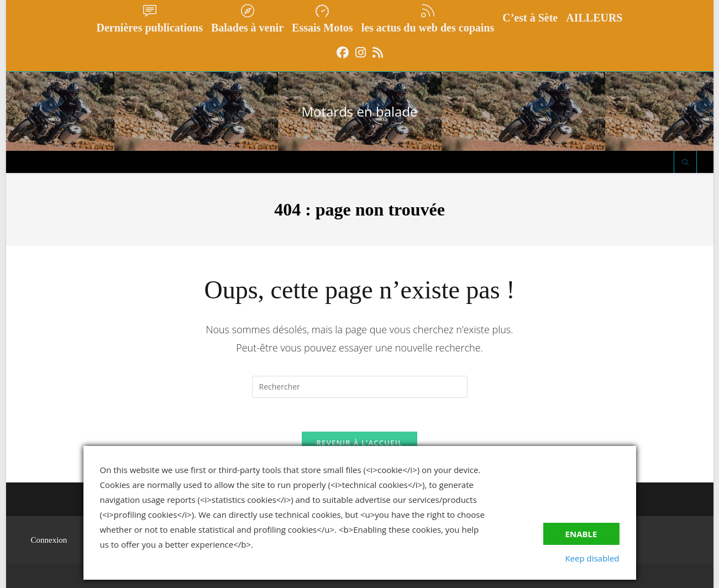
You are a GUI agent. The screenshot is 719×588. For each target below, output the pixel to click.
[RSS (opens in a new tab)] (378, 53)
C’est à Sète (530, 18)
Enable (581, 534)
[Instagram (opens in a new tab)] (361, 53)
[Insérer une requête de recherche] (360, 387)
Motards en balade (359, 111)
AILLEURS (594, 18)
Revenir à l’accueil (359, 443)
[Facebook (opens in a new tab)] (343, 53)
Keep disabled (592, 558)
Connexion (49, 540)
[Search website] (685, 163)
